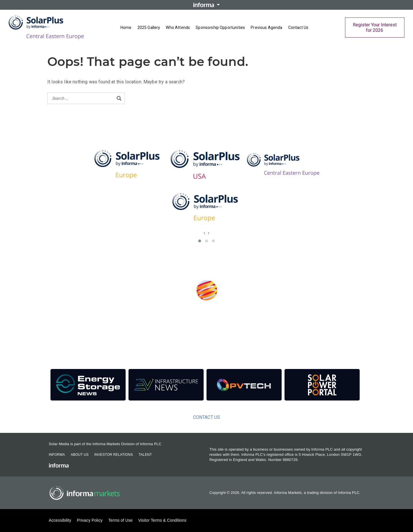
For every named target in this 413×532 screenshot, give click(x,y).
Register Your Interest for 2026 (375, 28)
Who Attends (178, 28)
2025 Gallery (149, 28)
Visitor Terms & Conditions (162, 520)
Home (126, 28)
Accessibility (60, 520)
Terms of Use (120, 520)
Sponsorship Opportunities (220, 28)
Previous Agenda (266, 28)
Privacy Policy (90, 520)
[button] (200, 241)
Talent (145, 455)
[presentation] (204, 233)
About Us (79, 455)
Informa (57, 455)
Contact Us (298, 28)
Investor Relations (114, 455)
